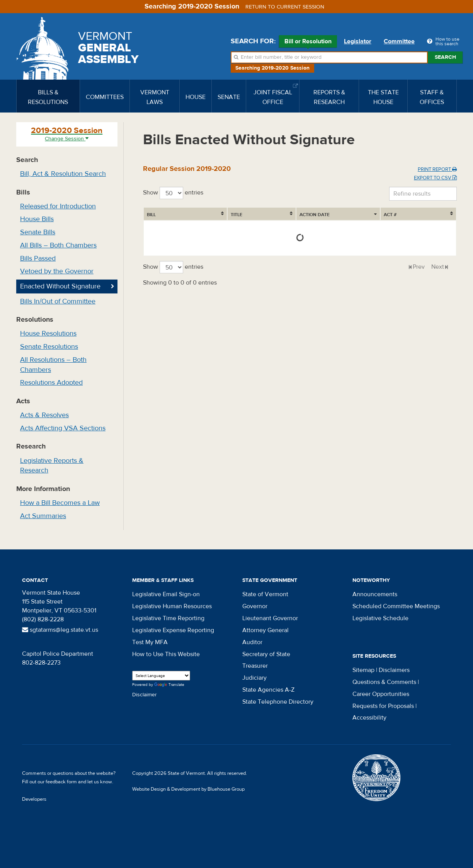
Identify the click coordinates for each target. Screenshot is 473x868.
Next (438, 267)
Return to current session (285, 7)
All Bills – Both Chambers (58, 245)
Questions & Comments (384, 682)
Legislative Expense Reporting (173, 630)
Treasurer (255, 666)
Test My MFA (150, 642)
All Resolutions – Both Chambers (53, 365)
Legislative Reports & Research (52, 466)
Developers (34, 799)
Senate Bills (38, 232)
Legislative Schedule (380, 618)
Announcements (375, 594)
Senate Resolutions (49, 347)
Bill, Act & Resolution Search (63, 174)
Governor (255, 606)
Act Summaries (43, 516)
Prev (419, 267)
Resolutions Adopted (51, 383)
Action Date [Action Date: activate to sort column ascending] (288, 215)
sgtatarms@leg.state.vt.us (60, 630)
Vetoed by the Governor (57, 271)
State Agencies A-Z (268, 690)
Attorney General (265, 630)
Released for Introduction (58, 206)
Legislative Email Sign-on (166, 594)
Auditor (252, 642)
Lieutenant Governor (270, 618)
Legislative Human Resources (172, 606)
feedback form (61, 782)
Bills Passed (38, 258)
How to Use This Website (166, 654)
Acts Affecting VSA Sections (63, 428)
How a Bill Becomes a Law (60, 503)
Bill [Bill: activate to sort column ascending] (151, 215)
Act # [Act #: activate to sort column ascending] (434, 215)
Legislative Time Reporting (168, 618)
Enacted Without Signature (60, 286)
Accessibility (369, 718)
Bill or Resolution (308, 43)
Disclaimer (145, 695)
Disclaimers (394, 670)
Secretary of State (266, 654)
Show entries (173, 193)
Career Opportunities (381, 694)
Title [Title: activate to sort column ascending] (191, 215)
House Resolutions (48, 333)
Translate (169, 685)
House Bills (37, 219)
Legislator (358, 41)
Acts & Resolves (44, 415)
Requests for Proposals (383, 706)
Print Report (437, 169)
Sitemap (363, 670)
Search (445, 57)
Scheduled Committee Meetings (396, 606)
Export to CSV (435, 178)
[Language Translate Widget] (161, 676)
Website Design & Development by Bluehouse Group (188, 789)
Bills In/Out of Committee (58, 301)
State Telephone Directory (278, 702)
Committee (399, 41)
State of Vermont (265, 594)
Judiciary (254, 678)
